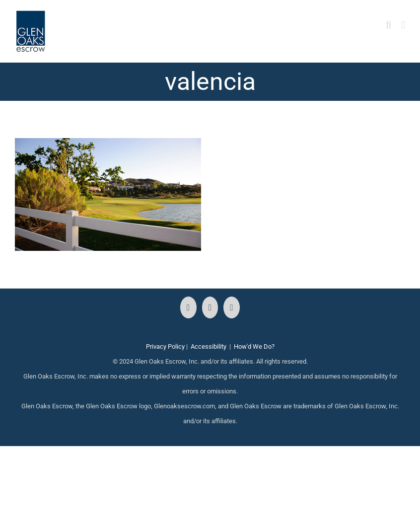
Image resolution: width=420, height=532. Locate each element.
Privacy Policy (165, 346)
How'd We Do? (254, 346)
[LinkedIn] (232, 307)
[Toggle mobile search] (389, 25)
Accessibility (209, 346)
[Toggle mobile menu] (403, 25)
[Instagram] (210, 307)
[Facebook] (188, 307)
